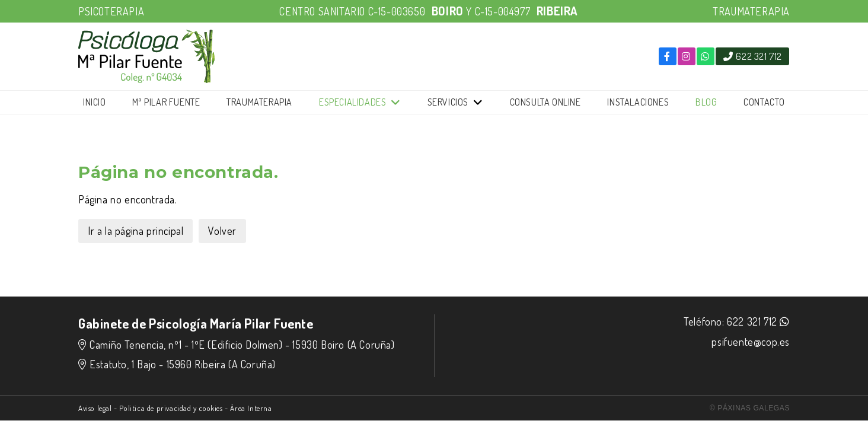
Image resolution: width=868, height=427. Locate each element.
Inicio (95, 102)
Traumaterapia (259, 102)
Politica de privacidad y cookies (171, 408)
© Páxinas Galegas (750, 408)
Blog (706, 102)
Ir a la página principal (135, 231)
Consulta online (545, 102)
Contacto (764, 102)
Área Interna (251, 408)
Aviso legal (95, 408)
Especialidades (352, 102)
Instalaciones (638, 102)
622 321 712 (752, 321)
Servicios (448, 102)
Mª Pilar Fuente (166, 102)
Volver (222, 231)
